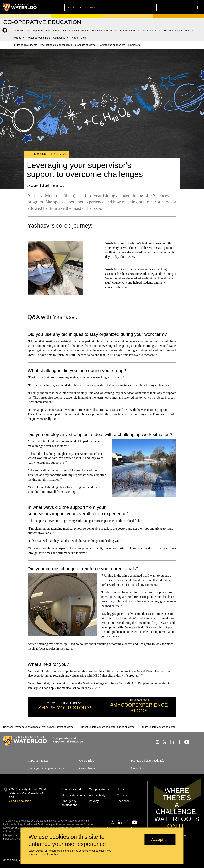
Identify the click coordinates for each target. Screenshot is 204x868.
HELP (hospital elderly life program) (117, 676)
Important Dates (38, 761)
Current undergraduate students (98, 727)
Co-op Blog (87, 761)
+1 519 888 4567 (20, 801)
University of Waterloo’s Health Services (131, 248)
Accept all (160, 839)
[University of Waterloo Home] (20, 7)
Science (8, 727)
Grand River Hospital (139, 597)
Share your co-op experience (46, 768)
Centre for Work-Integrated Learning (149, 274)
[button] (168, 7)
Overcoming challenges (27, 727)
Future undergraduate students (158, 727)
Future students (126, 727)
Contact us (138, 768)
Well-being (47, 727)
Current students (64, 727)
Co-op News (87, 768)
